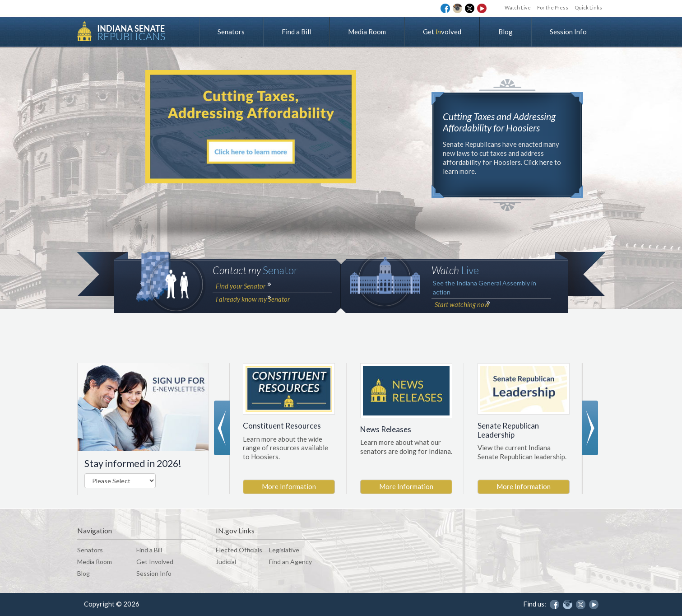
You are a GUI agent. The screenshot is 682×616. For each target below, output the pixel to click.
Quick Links (586, 7)
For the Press (546, 7)
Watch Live (506, 7)
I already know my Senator (252, 320)
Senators (231, 32)
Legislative (284, 550)
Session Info (568, 32)
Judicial (226, 562)
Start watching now (461, 327)
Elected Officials (239, 550)
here (546, 162)
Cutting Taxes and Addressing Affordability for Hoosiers (503, 122)
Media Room (367, 32)
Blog (506, 32)
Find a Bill (296, 32)
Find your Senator (240, 308)
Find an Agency (290, 562)
